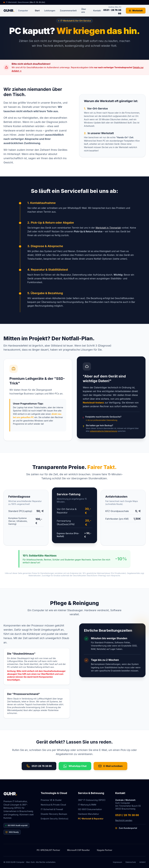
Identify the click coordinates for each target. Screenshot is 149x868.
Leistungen (50, 11)
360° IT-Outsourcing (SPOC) (92, 800)
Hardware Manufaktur (88, 814)
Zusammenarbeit (68, 11)
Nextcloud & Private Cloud (53, 805)
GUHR (10, 794)
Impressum (117, 862)
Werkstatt (136, 11)
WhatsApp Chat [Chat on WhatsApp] (75, 768)
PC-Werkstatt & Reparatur (91, 819)
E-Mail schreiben (110, 768)
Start (37, 11)
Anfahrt (142, 862)
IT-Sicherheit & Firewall (52, 809)
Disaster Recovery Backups (54, 814)
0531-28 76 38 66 (39, 768)
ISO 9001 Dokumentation (90, 809)
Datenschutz (131, 862)
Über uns (84, 11)
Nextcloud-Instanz (93, 407)
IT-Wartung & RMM (87, 805)
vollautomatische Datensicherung (104, 435)
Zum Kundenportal (126, 828)
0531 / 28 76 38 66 (127, 815)
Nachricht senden (124, 820)
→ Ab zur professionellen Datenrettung (101, 424)
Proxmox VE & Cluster (51, 800)
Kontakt (97, 11)
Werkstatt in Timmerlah (108, 229)
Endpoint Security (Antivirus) (55, 819)
